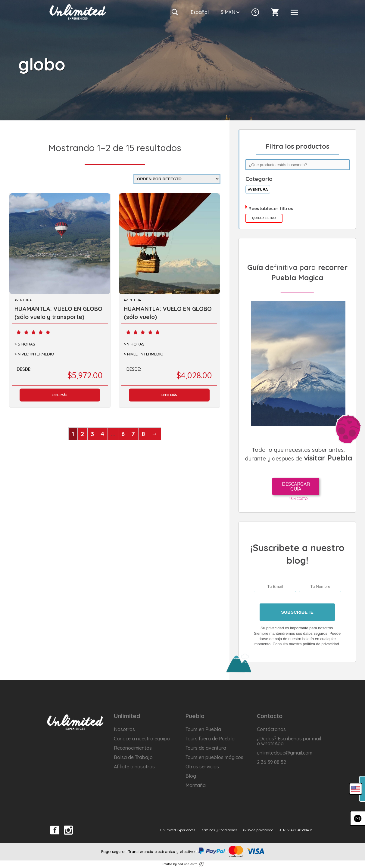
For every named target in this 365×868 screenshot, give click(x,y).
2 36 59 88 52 (271, 762)
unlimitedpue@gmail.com (285, 753)
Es (200, 12)
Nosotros (124, 729)
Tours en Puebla (203, 729)
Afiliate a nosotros (134, 767)
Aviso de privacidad (258, 830)
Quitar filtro (264, 218)
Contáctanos (271, 729)
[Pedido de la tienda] (177, 179)
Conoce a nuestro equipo (142, 739)
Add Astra (191, 864)
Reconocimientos (133, 748)
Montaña (196, 785)
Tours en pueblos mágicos (214, 757)
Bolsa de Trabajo (133, 757)
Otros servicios (202, 767)
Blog (191, 776)
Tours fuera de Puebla (210, 739)
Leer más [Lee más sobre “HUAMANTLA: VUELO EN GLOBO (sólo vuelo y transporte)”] (60, 395)
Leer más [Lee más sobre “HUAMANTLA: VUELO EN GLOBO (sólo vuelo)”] (169, 395)
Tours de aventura (206, 748)
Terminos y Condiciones (219, 830)
